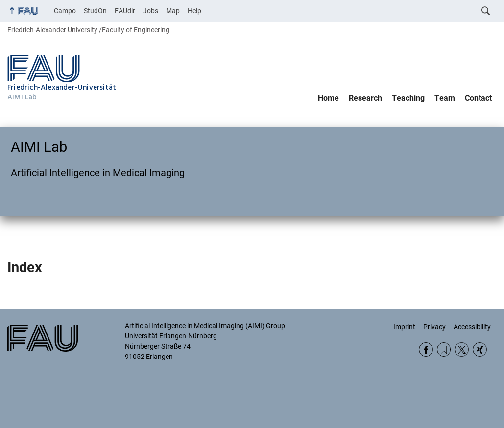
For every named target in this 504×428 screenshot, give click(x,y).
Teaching (408, 98)
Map (173, 11)
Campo (65, 11)
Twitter (462, 349)
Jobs (151, 11)
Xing (480, 349)
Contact (478, 98)
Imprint (404, 327)
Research (365, 98)
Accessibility (472, 327)
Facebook (426, 349)
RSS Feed (444, 349)
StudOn (95, 11)
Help (194, 11)
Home (328, 98)
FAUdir (125, 11)
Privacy (434, 327)
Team (445, 98)
